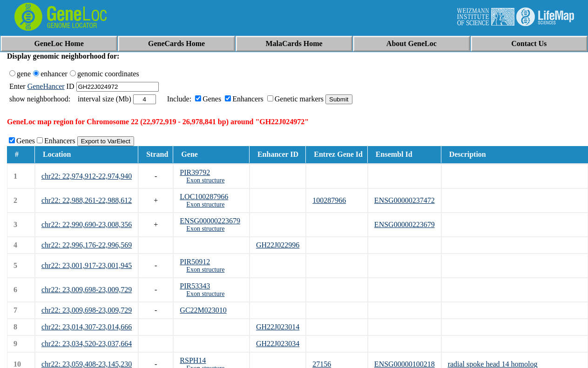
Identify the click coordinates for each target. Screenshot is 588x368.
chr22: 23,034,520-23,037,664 (87, 344)
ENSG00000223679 (210, 221)
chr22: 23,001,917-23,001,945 (87, 265)
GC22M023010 (203, 310)
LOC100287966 (204, 197)
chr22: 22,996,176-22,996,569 (87, 245)
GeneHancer (46, 86)
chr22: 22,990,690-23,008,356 (87, 224)
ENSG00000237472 (405, 200)
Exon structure (205, 180)
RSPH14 (193, 360)
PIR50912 (195, 262)
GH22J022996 (278, 245)
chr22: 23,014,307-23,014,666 (87, 327)
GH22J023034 (278, 344)
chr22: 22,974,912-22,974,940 (87, 176)
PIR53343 (195, 286)
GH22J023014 (278, 327)
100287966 (329, 200)
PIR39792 (195, 172)
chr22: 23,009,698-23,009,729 (87, 290)
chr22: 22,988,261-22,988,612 (87, 200)
